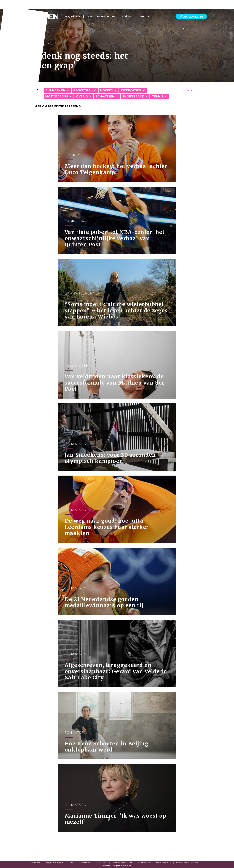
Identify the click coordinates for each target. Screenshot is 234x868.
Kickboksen (131, 90)
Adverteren (36, 863)
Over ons (144, 16)
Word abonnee (191, 16)
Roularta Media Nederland (187, 863)
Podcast (127, 16)
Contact (71, 863)
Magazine (71, 16)
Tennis (158, 96)
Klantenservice (144, 863)
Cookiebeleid (85, 863)
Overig (82, 96)
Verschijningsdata (163, 863)
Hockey (107, 90)
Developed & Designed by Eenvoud (116, 866)
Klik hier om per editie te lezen (54, 106)
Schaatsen (105, 96)
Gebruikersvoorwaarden (122, 863)
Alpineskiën (55, 90)
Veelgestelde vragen (54, 863)
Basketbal (83, 90)
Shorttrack (133, 96)
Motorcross (57, 96)
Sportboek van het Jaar (101, 16)
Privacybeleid (101, 863)
